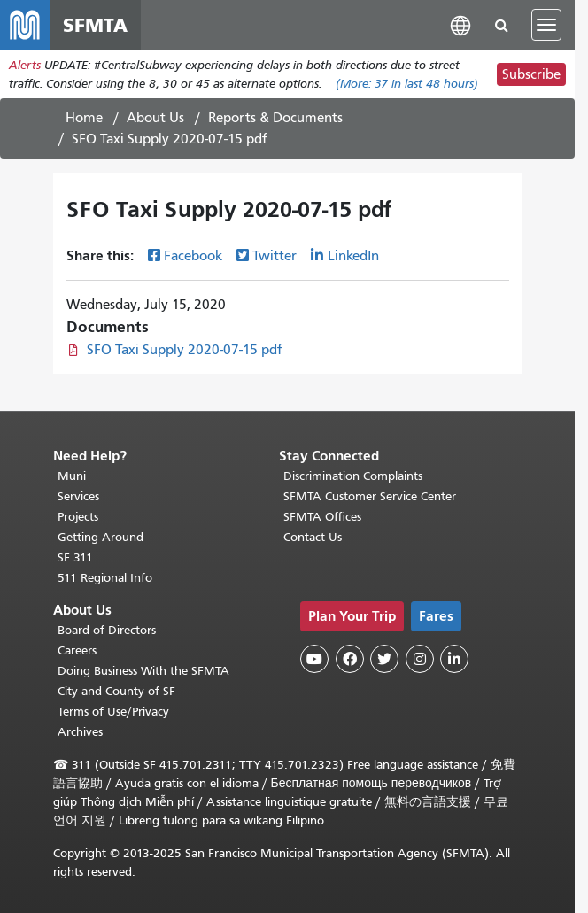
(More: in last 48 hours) (407, 84)
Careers (77, 650)
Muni (72, 476)
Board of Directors (107, 630)
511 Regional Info (105, 578)
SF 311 (75, 557)
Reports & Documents (275, 118)
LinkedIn (353, 256)
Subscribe (531, 74)
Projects (78, 517)
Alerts (25, 65)
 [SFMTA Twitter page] (384, 659)
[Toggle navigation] (546, 25)
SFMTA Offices (322, 517)
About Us (155, 118)
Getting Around (101, 537)
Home (84, 118)
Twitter (275, 256)
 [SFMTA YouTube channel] (314, 659)
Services (78, 496)
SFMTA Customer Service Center (370, 496)
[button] (460, 24)
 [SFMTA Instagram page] (420, 659)
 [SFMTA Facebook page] (350, 659)
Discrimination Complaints (353, 476)
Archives (80, 732)
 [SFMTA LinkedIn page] (454, 659)
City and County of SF (116, 691)
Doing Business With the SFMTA (143, 671)
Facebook (193, 256)
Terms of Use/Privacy (113, 712)
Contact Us (313, 537)
